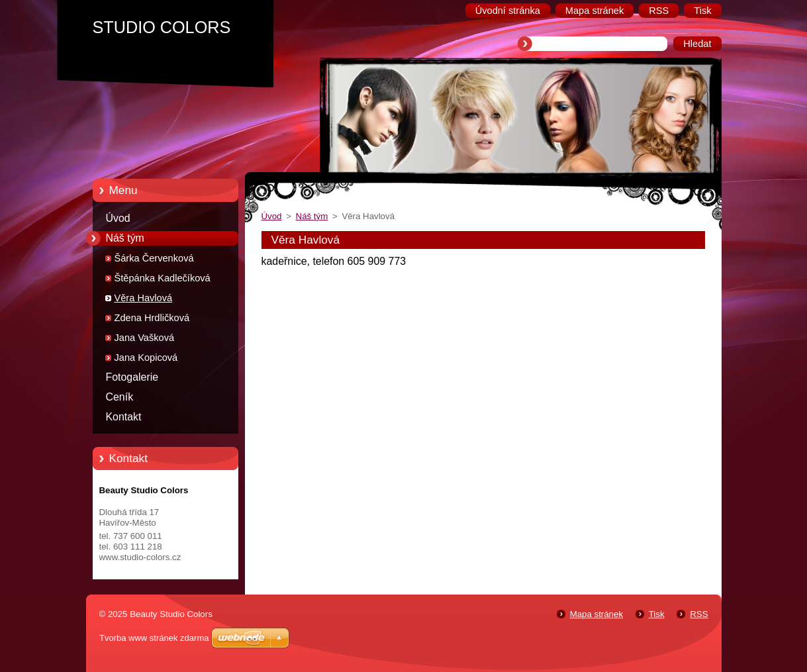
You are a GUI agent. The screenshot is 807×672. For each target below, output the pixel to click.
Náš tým (125, 238)
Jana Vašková (145, 338)
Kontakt (124, 417)
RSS (699, 614)
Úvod (118, 218)
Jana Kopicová (146, 358)
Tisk (657, 614)
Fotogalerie (132, 377)
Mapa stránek (596, 614)
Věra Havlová (144, 298)
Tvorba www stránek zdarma (154, 638)
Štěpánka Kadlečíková (163, 278)
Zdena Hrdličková (152, 318)
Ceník (120, 397)
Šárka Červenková (154, 258)
